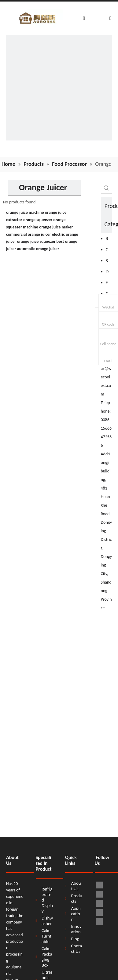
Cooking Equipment (109, 250)
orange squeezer (38, 220)
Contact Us (76, 949)
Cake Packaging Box (47, 957)
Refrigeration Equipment (109, 239)
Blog (75, 939)
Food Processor (109, 283)
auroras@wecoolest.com (106, 377)
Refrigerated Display (47, 900)
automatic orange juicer (38, 249)
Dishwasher (109, 272)
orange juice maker (56, 227)
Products (76, 898)
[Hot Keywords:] (106, 188)
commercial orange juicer (28, 234)
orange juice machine (25, 212)
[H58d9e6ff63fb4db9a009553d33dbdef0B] (59, 88)
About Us (76, 886)
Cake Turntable (46, 936)
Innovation (76, 929)
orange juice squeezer (36, 241)
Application (76, 914)
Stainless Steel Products (109, 261)
